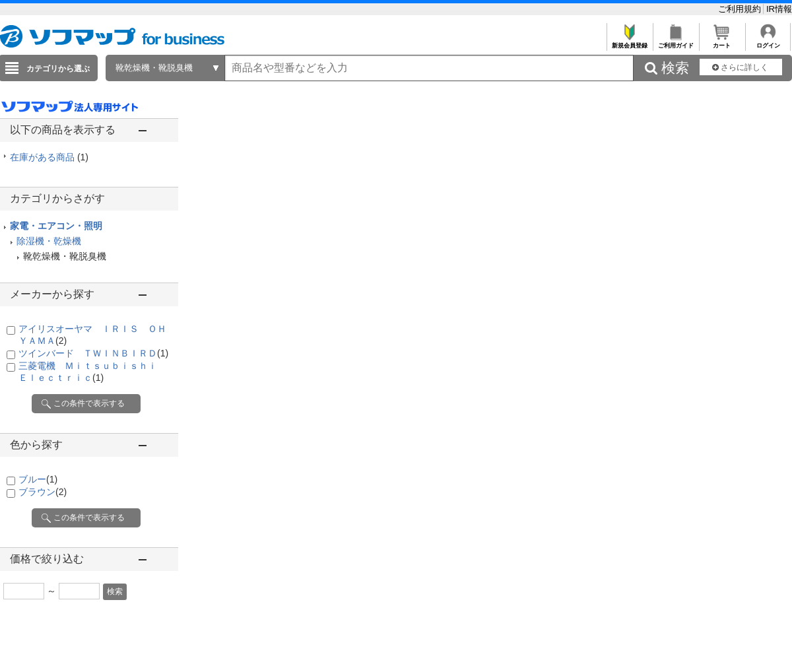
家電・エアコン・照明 (56, 226)
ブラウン (43, 492)
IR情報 (779, 9)
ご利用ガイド (676, 42)
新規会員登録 (629, 42)
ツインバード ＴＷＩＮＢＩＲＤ (93, 353)
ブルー (38, 479)
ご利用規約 (741, 9)
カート (722, 42)
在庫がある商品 (49, 157)
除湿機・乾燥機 (49, 241)
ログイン (768, 42)
